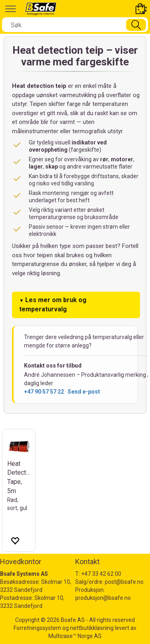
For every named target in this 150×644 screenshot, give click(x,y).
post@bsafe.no (124, 582)
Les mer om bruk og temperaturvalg (53, 305)
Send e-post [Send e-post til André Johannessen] (84, 392)
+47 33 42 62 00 (101, 574)
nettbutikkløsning (92, 628)
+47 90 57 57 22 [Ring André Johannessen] (44, 392)
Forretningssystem (37, 628)
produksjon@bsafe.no (103, 598)
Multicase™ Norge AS (75, 636)
